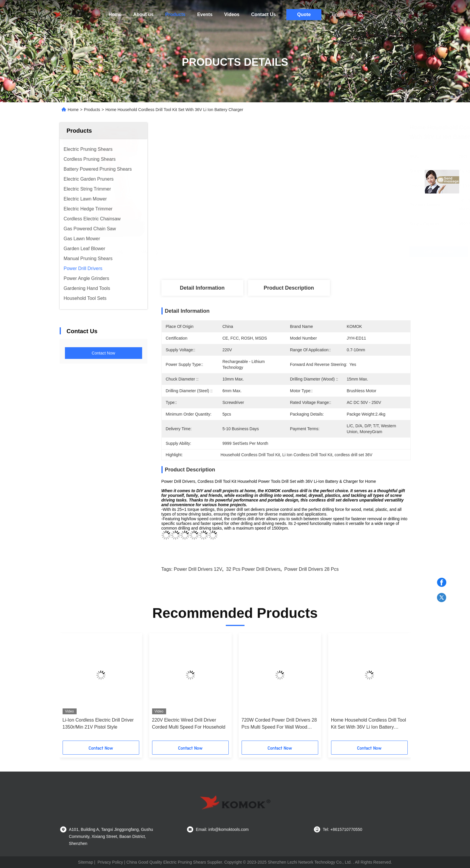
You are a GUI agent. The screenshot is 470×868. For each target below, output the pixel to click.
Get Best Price (324, 251)
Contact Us (264, 14)
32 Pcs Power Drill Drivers (253, 569)
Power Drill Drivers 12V (198, 569)
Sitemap (86, 862)
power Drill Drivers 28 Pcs (311, 569)
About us (143, 14)
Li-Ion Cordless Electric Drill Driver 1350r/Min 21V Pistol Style (98, 723)
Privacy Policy (110, 862)
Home (115, 14)
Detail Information (202, 288)
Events (205, 14)
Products (175, 14)
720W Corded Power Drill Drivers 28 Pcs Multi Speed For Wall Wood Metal (279, 724)
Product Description (289, 288)
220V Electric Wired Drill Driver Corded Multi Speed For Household (189, 723)
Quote (304, 14)
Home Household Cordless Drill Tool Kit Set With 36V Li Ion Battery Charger (369, 724)
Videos (232, 14)
